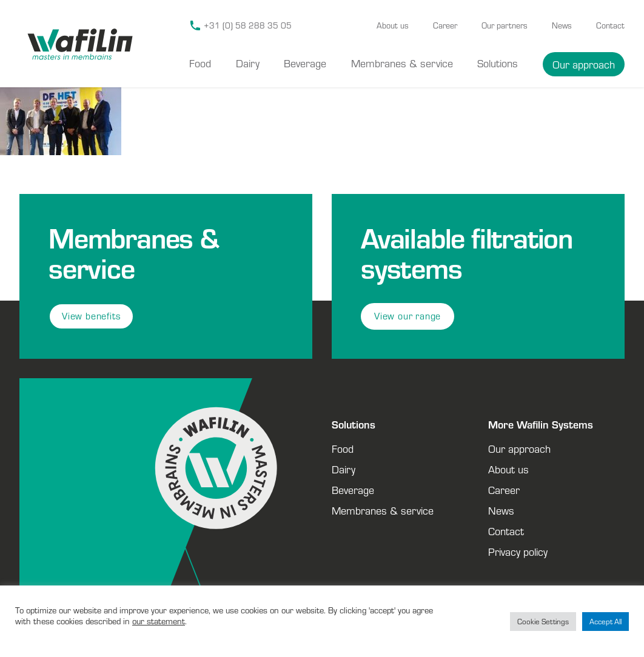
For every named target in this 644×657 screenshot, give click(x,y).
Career (445, 25)
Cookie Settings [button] (543, 622)
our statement (159, 621)
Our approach (584, 64)
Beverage (305, 63)
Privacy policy (518, 552)
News (562, 25)
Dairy (248, 63)
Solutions (498, 63)
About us (393, 25)
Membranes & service (402, 63)
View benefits (91, 316)
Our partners (505, 25)
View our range (408, 316)
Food (200, 63)
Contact (610, 25)
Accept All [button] (605, 622)
